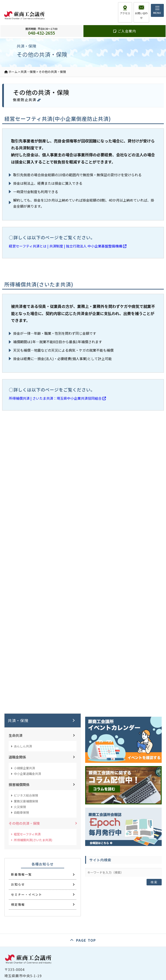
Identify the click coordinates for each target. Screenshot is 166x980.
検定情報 (18, 904)
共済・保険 (18, 720)
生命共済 (16, 735)
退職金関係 (17, 757)
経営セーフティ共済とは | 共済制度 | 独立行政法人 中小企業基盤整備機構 (68, 246)
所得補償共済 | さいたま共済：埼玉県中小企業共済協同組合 (57, 398)
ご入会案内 (125, 26)
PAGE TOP (86, 940)
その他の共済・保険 (24, 823)
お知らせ (18, 884)
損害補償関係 (19, 784)
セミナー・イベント (27, 894)
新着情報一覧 (21, 874)
